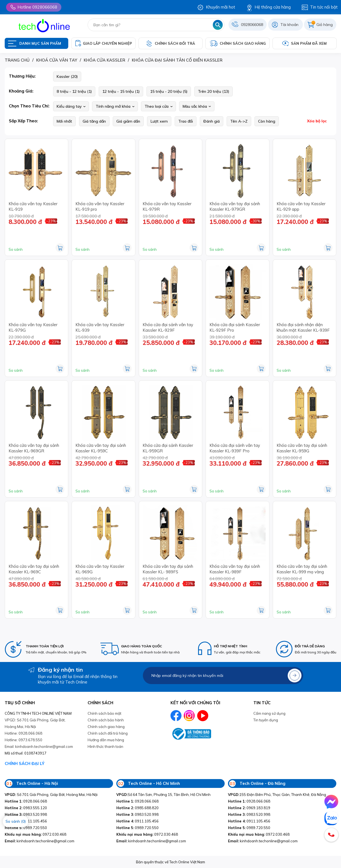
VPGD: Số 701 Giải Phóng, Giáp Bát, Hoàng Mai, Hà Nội (35, 723)
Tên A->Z (239, 121)
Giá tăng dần (94, 121)
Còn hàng (267, 121)
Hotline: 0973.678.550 (23, 740)
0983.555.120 (26, 808)
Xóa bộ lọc (317, 121)
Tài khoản (289, 25)
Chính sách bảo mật (104, 713)
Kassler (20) (67, 76)
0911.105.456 (137, 821)
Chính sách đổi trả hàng (108, 733)
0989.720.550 (26, 828)
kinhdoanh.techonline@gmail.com (40, 841)
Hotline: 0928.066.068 (23, 733)
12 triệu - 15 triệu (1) (121, 91)
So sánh (16, 249)
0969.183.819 (249, 808)
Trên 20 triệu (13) (213, 91)
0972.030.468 (36, 834)
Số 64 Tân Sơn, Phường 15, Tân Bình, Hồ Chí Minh (163, 795)
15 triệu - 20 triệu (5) (169, 91)
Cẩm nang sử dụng (269, 713)
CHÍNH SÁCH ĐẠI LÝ (25, 763)
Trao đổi (186, 121)
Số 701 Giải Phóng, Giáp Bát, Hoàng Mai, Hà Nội (51, 795)
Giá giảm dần (128, 121)
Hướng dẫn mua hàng (106, 740)
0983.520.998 (26, 814)
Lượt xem (159, 121)
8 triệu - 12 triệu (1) (74, 91)
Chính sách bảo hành (106, 720)
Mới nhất (64, 121)
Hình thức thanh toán (105, 746)
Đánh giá (212, 121)
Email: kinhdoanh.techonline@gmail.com (39, 746)
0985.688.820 (137, 808)
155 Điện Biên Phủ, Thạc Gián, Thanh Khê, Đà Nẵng (277, 795)
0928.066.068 (26, 801)
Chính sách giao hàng (106, 727)
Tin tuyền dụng (266, 720)
